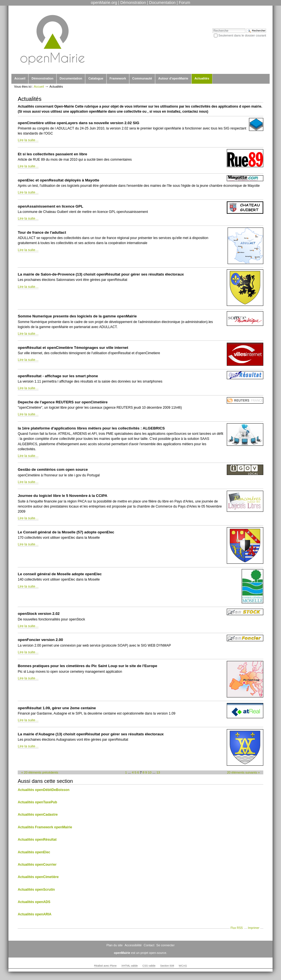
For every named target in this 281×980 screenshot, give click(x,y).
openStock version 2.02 (39, 614)
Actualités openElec (34, 852)
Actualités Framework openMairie (45, 827)
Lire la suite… (28, 140)
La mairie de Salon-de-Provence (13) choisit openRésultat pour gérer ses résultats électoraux (101, 274)
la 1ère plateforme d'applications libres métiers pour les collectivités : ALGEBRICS (91, 428)
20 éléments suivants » (243, 772)
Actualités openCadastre (38, 815)
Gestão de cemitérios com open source (53, 469)
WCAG (183, 966)
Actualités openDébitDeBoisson (44, 790)
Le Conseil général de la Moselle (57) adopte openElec (66, 532)
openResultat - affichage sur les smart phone (58, 376)
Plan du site (115, 945)
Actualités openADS (34, 902)
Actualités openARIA (35, 914)
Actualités (202, 78)
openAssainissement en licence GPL (50, 206)
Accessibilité (133, 945)
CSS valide (149, 966)
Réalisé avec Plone (105, 966)
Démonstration (133, 3)
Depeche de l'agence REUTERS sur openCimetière (63, 402)
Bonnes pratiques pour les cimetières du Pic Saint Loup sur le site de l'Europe (87, 666)
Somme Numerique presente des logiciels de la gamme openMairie (77, 316)
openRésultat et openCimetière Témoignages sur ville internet (73, 348)
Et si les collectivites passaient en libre (52, 154)
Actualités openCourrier (37, 865)
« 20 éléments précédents (40, 772)
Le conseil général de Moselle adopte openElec (60, 574)
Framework (118, 78)
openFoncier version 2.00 (40, 640)
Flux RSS (237, 928)
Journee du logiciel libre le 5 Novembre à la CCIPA (63, 496)
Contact (149, 945)
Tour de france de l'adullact (42, 232)
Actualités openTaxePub (37, 802)
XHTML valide (130, 966)
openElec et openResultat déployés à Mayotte (58, 180)
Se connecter (165, 945)
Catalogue (96, 78)
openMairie (122, 953)
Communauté (142, 78)
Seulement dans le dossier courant (242, 35)
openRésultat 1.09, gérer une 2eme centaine (57, 708)
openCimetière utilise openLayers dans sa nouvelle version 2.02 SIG (78, 123)
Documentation (162, 3)
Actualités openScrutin (36, 890)
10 (150, 772)
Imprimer (254, 928)
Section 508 (167, 966)
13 (158, 772)
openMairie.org (104, 3)
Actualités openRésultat (37, 840)
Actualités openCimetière (38, 877)
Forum (184, 3)
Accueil (20, 78)
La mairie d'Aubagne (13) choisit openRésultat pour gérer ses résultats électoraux (91, 734)
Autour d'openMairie (173, 78)
